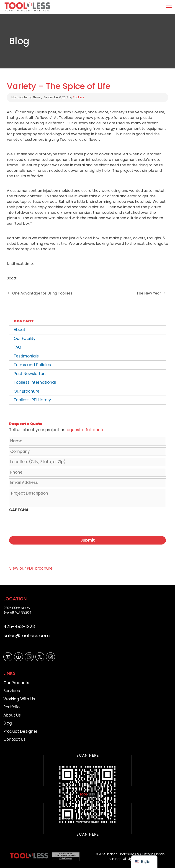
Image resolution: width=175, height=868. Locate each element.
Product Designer (20, 729)
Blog (8, 721)
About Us (12, 713)
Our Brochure (27, 391)
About (19, 330)
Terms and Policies (32, 365)
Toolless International (35, 382)
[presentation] (44, 524)
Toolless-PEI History (32, 400)
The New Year (149, 293)
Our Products (16, 680)
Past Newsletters (30, 374)
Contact (24, 321)
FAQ (17, 347)
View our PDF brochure (31, 566)
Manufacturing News (26, 97)
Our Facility (25, 339)
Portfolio (12, 705)
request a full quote (85, 430)
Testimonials (26, 356)
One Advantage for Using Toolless (42, 293)
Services (12, 688)
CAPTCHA (19, 510)
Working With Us (19, 696)
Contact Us (14, 737)
